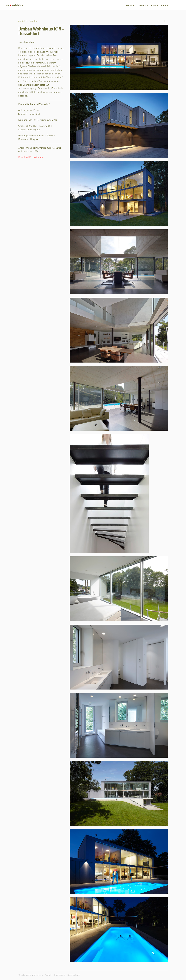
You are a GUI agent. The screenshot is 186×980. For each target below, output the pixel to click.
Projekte (143, 6)
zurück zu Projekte (28, 21)
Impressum (60, 975)
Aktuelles (131, 6)
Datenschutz (74, 975)
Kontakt (165, 6)
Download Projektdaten (31, 157)
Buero (154, 6)
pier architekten (15, 5)
